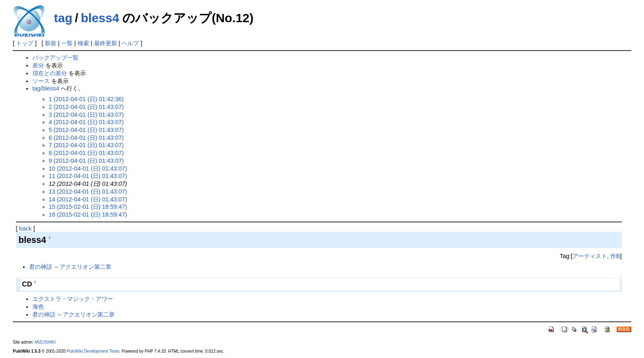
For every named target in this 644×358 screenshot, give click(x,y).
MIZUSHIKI (45, 342)
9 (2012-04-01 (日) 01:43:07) (86, 161)
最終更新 (106, 43)
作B (615, 256)
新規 (51, 43)
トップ (25, 43)
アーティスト (590, 256)
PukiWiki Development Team (93, 351)
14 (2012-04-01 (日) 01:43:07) (88, 199)
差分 (38, 65)
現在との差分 (50, 73)
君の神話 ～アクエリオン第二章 (70, 267)
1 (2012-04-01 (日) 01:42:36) (86, 99)
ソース (41, 81)
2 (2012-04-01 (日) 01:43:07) (86, 107)
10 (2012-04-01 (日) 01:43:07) (88, 169)
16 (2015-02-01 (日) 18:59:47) (88, 215)
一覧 (67, 43)
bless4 (100, 18)
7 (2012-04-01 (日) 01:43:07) (86, 145)
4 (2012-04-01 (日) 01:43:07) (86, 122)
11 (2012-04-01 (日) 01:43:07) (88, 176)
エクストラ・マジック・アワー (73, 299)
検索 (83, 43)
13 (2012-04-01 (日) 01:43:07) (88, 192)
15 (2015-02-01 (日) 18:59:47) (88, 207)
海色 (38, 307)
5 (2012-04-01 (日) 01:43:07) (86, 130)
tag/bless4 (46, 88)
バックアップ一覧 (55, 58)
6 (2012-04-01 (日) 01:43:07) (86, 138)
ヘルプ (130, 43)
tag (63, 18)
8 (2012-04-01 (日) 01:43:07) (86, 153)
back (25, 229)
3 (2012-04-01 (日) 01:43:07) (86, 115)
